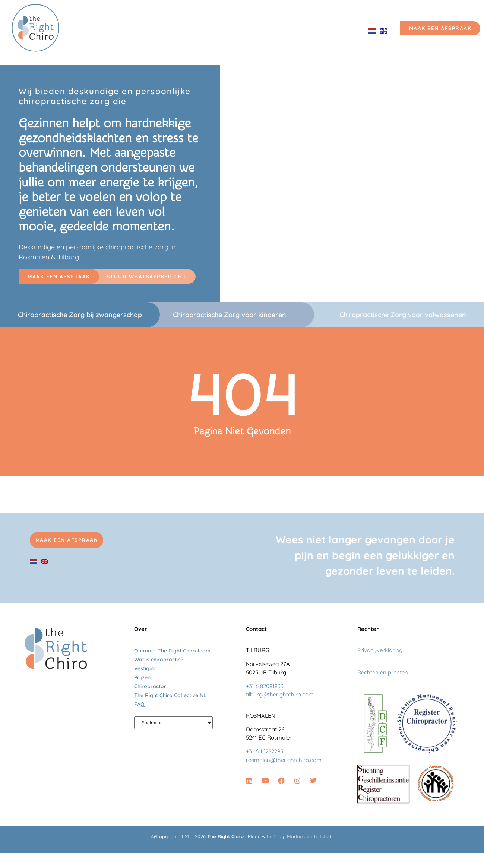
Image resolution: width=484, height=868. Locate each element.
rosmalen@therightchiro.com (284, 760)
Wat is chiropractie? (159, 660)
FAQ (139, 704)
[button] (59, 277)
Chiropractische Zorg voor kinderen (230, 315)
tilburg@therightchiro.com (280, 694)
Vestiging (302, 31)
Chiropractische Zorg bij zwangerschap (80, 315)
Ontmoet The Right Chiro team (224, 31)
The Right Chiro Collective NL (170, 695)
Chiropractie (141, 31)
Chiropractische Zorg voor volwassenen (403, 315)
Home (97, 31)
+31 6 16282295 (265, 751)
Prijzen (343, 31)
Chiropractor (150, 686)
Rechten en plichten (383, 672)
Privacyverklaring (380, 650)
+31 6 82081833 (265, 686)
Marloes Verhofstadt (310, 836)
